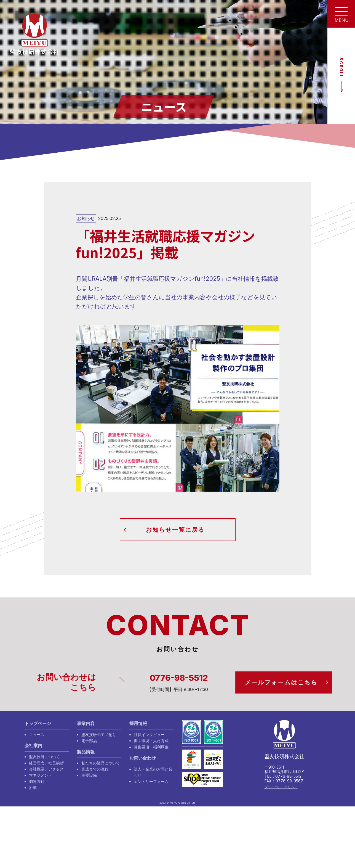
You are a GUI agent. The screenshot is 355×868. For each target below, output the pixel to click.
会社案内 (33, 746)
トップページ (38, 723)
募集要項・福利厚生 (151, 747)
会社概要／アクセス (46, 769)
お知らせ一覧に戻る (175, 530)
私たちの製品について (101, 763)
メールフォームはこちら (286, 682)
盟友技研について (44, 757)
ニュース (37, 735)
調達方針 (37, 781)
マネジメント (41, 775)
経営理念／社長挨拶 (46, 763)
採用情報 (138, 723)
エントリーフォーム (151, 781)
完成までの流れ (95, 769)
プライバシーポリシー (281, 787)
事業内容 (86, 723)
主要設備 (89, 775)
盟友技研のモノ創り (99, 735)
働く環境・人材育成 (151, 741)
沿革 (33, 788)
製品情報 (86, 752)
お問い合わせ (143, 758)
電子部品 (89, 741)
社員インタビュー (149, 735)
